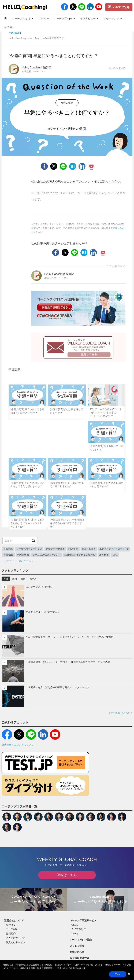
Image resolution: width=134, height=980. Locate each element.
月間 (23, 579)
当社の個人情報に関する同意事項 (36, 968)
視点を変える (89, 549)
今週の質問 (15, 33)
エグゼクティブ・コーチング (114, 549)
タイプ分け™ (79, 929)
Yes (118, 974)
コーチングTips (64, 18)
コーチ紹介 (12, 929)
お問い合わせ (77, 952)
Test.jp (75, 934)
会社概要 (11, 925)
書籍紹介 (11, 934)
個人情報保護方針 (79, 958)
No (130, 974)
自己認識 (8, 549)
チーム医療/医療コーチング (47, 555)
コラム (43, 18)
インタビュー (89, 18)
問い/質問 (73, 549)
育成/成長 (8, 555)
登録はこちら (67, 875)
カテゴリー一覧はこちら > (19, 561)
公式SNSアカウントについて (18, 745)
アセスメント (113, 18)
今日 (6, 579)
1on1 (115, 555)
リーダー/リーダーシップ (29, 549)
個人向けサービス (16, 942)
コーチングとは (23, 18)
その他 (9, 27)
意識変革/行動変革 (55, 549)
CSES (75, 925)
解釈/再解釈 (23, 555)
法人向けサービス (16, 938)
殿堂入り (34, 579)
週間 (14, 579)
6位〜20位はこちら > (121, 713)
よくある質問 (77, 946)
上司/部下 (104, 555)
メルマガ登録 (119, 7)
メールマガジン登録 (81, 940)
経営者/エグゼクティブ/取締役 (80, 555)
